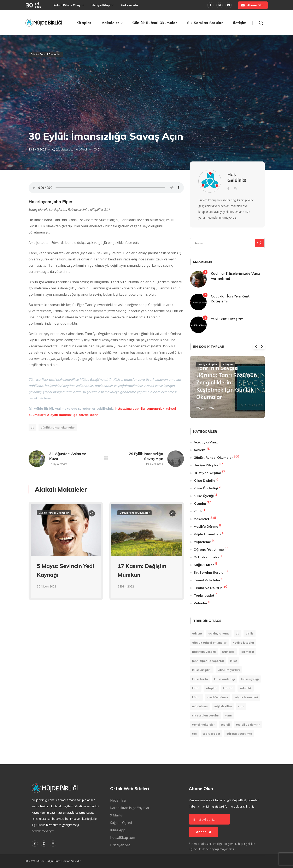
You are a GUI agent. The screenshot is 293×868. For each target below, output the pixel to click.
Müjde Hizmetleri (207, 534)
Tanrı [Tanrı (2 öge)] (229, 715)
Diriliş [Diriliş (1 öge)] (250, 633)
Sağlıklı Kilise (204, 565)
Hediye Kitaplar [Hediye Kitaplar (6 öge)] (244, 643)
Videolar (201, 603)
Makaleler (202, 519)
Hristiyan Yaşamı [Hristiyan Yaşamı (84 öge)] (204, 652)
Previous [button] (256, 346)
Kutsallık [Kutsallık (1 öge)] (246, 688)
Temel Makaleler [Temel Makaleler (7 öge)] (203, 725)
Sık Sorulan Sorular (209, 572)
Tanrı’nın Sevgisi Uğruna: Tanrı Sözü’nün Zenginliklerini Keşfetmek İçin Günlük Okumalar (227, 382)
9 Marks (116, 815)
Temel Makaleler (207, 580)
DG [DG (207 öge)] (238, 633)
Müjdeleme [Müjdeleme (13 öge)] (200, 706)
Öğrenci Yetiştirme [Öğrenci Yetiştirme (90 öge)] (239, 734)
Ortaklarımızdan (207, 557)
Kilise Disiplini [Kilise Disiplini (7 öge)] (202, 670)
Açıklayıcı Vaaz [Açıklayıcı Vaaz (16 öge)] (219, 633)
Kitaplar (228, 364)
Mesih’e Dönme (206, 526)
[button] (253, 5)
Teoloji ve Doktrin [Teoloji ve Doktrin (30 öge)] (248, 725)
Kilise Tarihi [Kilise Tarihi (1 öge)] (200, 679)
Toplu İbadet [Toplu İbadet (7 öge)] (211, 734)
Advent (200, 450)
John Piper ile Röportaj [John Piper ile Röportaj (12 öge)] (208, 661)
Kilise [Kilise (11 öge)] (234, 661)
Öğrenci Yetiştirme (209, 549)
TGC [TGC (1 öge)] (194, 734)
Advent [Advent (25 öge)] (197, 633)
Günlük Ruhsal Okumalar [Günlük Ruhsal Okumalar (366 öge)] (209, 643)
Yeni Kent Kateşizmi (228, 319)
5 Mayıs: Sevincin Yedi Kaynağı (66, 570)
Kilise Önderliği (206, 488)
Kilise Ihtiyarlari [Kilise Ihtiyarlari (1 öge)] (229, 670)
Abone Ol (203, 832)
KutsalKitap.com (123, 838)
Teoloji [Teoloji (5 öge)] (225, 725)
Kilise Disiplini (205, 480)
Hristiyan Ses (120, 845)
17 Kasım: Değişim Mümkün (142, 570)
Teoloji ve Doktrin (208, 588)
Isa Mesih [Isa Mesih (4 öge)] (247, 652)
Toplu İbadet (204, 595)
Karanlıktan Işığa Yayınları (130, 808)
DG (33, 427)
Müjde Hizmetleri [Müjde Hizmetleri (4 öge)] (246, 697)
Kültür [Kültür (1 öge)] (196, 697)
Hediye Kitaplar (208, 364)
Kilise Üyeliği (204, 496)
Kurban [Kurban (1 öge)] (228, 688)
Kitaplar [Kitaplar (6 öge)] (211, 688)
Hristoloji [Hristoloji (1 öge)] (228, 652)
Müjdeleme (202, 542)
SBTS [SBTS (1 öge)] (241, 706)
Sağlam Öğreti (121, 823)
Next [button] (262, 346)
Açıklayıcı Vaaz (206, 442)
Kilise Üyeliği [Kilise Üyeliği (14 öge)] (250, 679)
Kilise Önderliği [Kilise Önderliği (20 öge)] (225, 679)
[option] (66, 554)
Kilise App (118, 830)
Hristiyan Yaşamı (207, 473)
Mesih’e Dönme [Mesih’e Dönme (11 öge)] (218, 697)
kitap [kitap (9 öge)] (196, 688)
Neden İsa (118, 800)
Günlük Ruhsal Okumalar (46, 54)
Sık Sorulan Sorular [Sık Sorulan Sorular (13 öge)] (206, 715)
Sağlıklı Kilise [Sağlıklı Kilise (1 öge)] (223, 706)
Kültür (198, 511)
